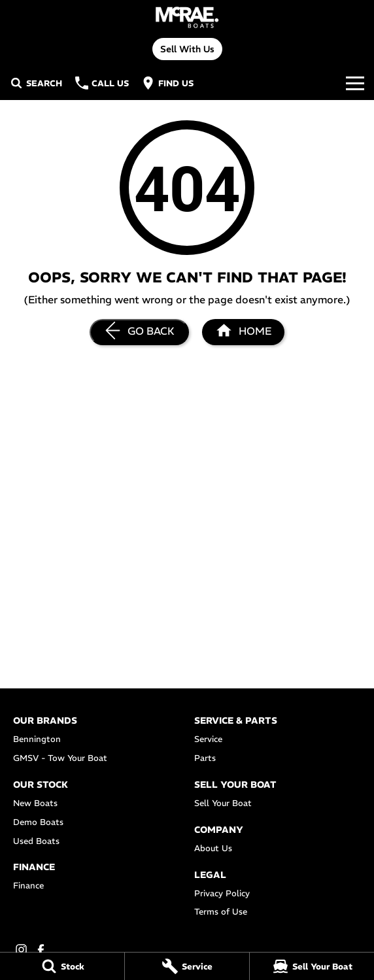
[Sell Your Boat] (312, 966)
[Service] (187, 966)
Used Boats (36, 841)
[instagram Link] (21, 950)
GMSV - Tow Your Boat (60, 758)
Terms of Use (221, 912)
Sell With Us (187, 49)
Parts (205, 758)
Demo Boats (38, 822)
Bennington (37, 739)
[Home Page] (187, 17)
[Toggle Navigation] (355, 83)
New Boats (35, 803)
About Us (213, 848)
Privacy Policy (222, 893)
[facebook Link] (41, 950)
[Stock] (62, 966)
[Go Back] (139, 332)
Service (208, 739)
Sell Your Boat (223, 803)
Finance (28, 886)
